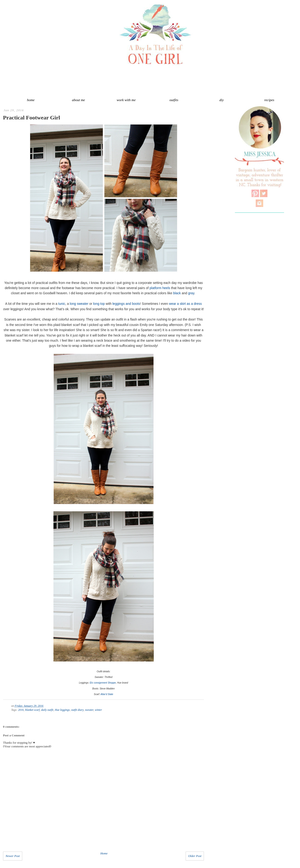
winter (98, 710)
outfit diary (77, 710)
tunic (62, 304)
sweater (89, 710)
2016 (21, 710)
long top (99, 304)
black (177, 293)
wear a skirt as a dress (185, 304)
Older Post (195, 856)
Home (104, 853)
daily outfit (47, 710)
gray (191, 293)
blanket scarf (32, 710)
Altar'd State (107, 694)
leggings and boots (126, 304)
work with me (126, 100)
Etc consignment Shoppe (103, 683)
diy (221, 100)
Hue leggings (62, 710)
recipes (269, 100)
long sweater (79, 304)
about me (78, 100)
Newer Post (13, 856)
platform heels (160, 288)
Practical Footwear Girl (32, 118)
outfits (174, 100)
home (31, 100)
